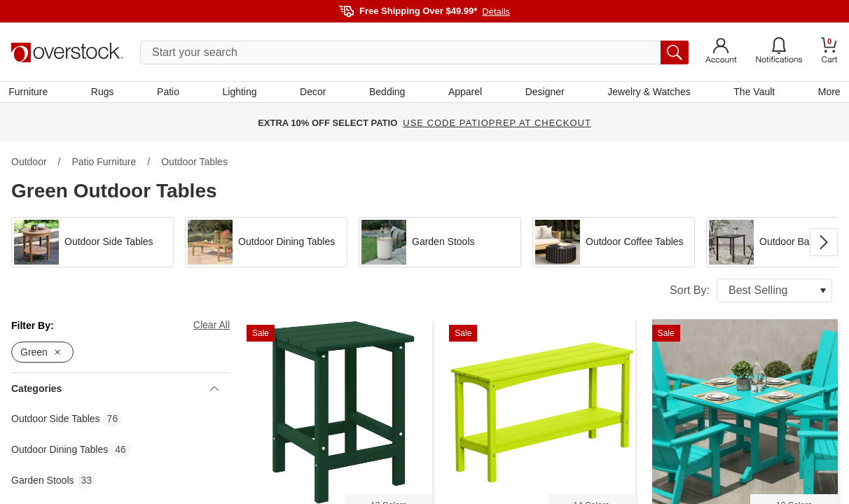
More (827, 93)
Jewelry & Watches (648, 93)
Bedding (387, 93)
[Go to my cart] (829, 52)
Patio (170, 93)
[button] (92, 245)
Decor (313, 93)
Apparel (464, 93)
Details (496, 12)
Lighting (241, 93)
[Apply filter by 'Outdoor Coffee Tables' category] (614, 245)
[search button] (675, 52)
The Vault (752, 93)
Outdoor (29, 164)
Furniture (31, 93)
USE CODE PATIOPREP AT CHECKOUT (497, 126)
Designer (544, 93)
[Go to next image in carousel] (824, 245)
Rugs (105, 93)
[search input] (414, 52)
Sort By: (751, 293)
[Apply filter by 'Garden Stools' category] (440, 245)
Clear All (212, 328)
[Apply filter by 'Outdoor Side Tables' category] (92, 245)
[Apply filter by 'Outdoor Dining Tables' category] (266, 245)
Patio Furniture (104, 164)
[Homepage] (67, 52)
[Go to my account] (721, 52)
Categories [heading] (115, 391)
